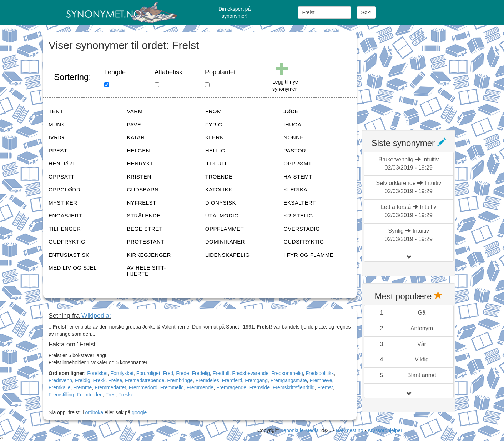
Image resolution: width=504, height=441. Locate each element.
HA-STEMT (298, 177)
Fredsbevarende (250, 373)
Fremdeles (207, 380)
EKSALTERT (300, 203)
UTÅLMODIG (222, 216)
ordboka (94, 412)
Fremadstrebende (145, 380)
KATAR (136, 137)
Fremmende (200, 387)
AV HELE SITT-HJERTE (146, 271)
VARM (135, 111)
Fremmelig (172, 387)
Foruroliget (148, 373)
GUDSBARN (143, 189)
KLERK (215, 137)
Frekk (99, 380)
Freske (126, 395)
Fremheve (321, 380)
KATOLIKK (219, 189)
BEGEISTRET (145, 229)
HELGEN (138, 151)
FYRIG (214, 124)
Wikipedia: (96, 316)
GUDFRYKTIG (67, 242)
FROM (213, 111)
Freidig (83, 380)
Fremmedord (143, 387)
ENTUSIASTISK (69, 255)
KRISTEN (139, 177)
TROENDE (219, 177)
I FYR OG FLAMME (308, 255)
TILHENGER (65, 229)
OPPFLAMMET (225, 229)
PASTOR (295, 151)
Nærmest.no (349, 430)
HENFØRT (62, 163)
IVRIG (56, 137)
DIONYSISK (221, 203)
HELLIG (215, 151)
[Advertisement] (415, 77)
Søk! (366, 12)
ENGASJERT (65, 216)
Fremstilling (61, 395)
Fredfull (221, 373)
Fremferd (232, 380)
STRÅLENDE (144, 216)
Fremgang (256, 380)
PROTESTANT (145, 242)
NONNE (294, 137)
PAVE (134, 124)
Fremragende (231, 387)
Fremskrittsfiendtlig (294, 387)
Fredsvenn (60, 380)
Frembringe (180, 380)
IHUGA (292, 124)
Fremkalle (59, 387)
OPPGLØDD (64, 189)
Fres (111, 395)
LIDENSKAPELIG (228, 255)
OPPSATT (61, 177)
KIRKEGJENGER (149, 255)
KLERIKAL (297, 189)
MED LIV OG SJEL (73, 268)
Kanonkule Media (300, 430)
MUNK (57, 124)
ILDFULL (217, 163)
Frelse (115, 380)
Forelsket (97, 373)
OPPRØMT (298, 163)
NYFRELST (141, 203)
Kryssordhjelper (385, 430)
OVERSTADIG (302, 229)
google (139, 412)
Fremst (325, 387)
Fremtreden (90, 395)
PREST (58, 151)
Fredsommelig (287, 373)
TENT (56, 111)
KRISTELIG (298, 216)
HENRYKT (140, 163)
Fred (168, 373)
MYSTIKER (63, 203)
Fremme (82, 387)
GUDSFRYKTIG (304, 242)
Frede (183, 373)
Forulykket (122, 373)
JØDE (291, 111)
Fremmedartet (110, 387)
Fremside (259, 387)
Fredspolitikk (320, 373)
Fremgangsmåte (289, 380)
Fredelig (201, 373)
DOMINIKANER (225, 242)
